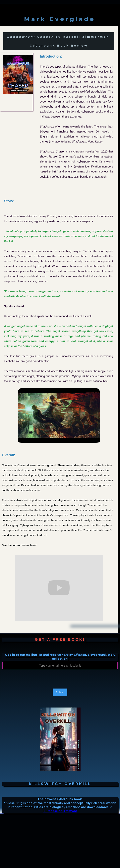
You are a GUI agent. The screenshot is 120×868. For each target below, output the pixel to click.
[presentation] (33, 679)
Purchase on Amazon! (60, 811)
